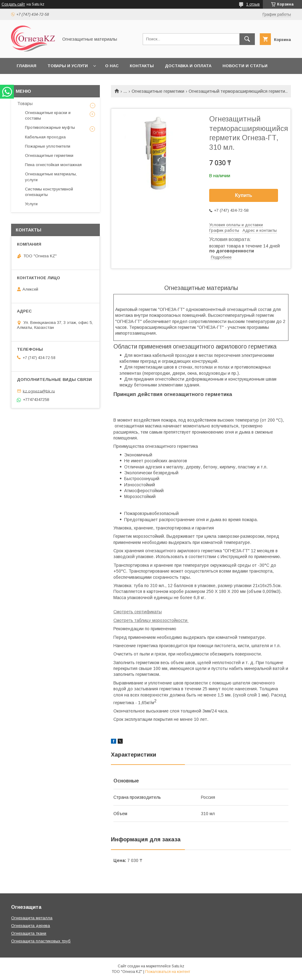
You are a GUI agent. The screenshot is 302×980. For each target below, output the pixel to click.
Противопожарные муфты (50, 127)
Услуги (31, 204)
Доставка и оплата (188, 66)
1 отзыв (253, 4)
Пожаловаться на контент (168, 972)
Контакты (142, 66)
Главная (27, 66)
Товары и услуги (68, 66)
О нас (112, 66)
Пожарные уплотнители (48, 146)
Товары (25, 104)
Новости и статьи (245, 66)
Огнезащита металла (32, 918)
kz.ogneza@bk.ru (39, 391)
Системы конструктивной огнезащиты (49, 192)
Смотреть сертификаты (138, 612)
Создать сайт (13, 4)
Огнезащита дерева (31, 926)
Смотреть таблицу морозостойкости (151, 620)
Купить (244, 195)
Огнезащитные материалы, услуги (51, 177)
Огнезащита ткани (29, 933)
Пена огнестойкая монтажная (53, 165)
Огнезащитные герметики (158, 91)
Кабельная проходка (45, 137)
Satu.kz (178, 966)
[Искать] (247, 39)
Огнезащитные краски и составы (48, 115)
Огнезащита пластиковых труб (41, 941)
